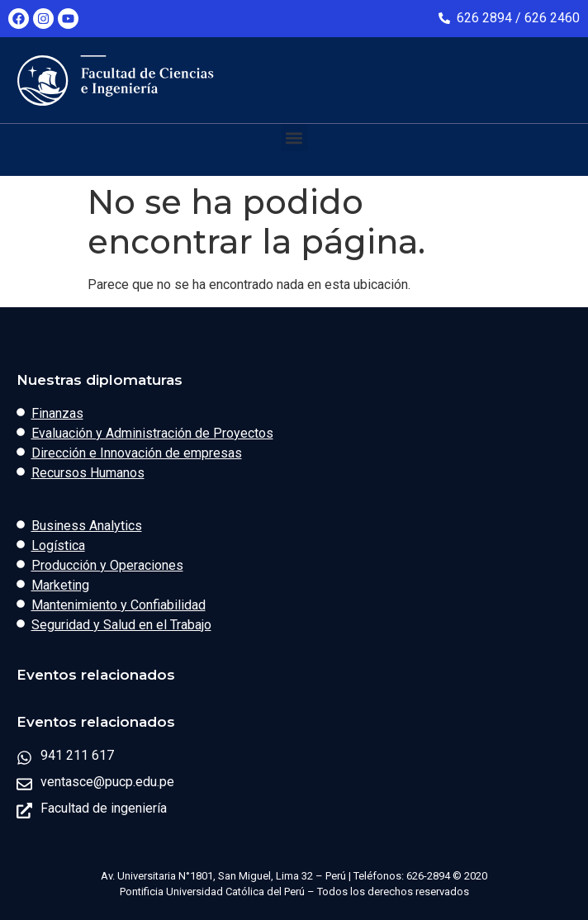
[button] (294, 138)
